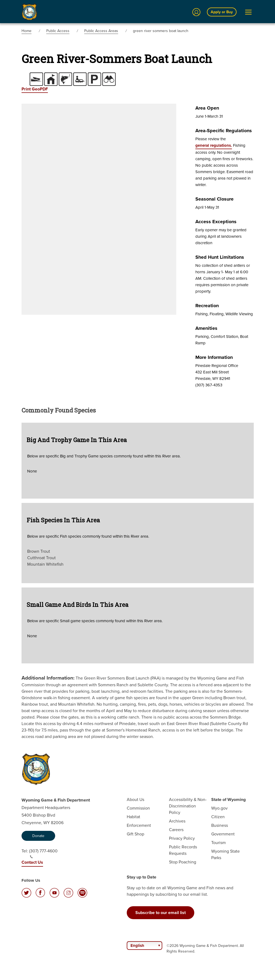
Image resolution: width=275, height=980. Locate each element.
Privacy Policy (182, 838)
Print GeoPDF (35, 89)
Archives (177, 821)
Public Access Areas (101, 31)
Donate (38, 836)
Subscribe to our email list (161, 913)
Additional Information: (48, 678)
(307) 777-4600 (43, 853)
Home (27, 31)
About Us (135, 799)
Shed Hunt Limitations (220, 257)
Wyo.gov (219, 808)
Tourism (218, 843)
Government (223, 834)
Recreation (207, 306)
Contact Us (32, 862)
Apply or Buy (222, 12)
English (137, 946)
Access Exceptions (216, 222)
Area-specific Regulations (224, 131)
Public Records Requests (183, 850)
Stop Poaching (183, 862)
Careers (176, 830)
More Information (214, 357)
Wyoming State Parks (225, 854)
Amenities (206, 328)
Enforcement (139, 825)
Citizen (218, 817)
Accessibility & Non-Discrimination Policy (188, 806)
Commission (138, 808)
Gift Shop (135, 834)
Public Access (58, 31)
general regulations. (214, 145)
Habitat (133, 817)
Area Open (207, 108)
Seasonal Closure (214, 199)
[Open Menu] (248, 12)
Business (220, 825)
